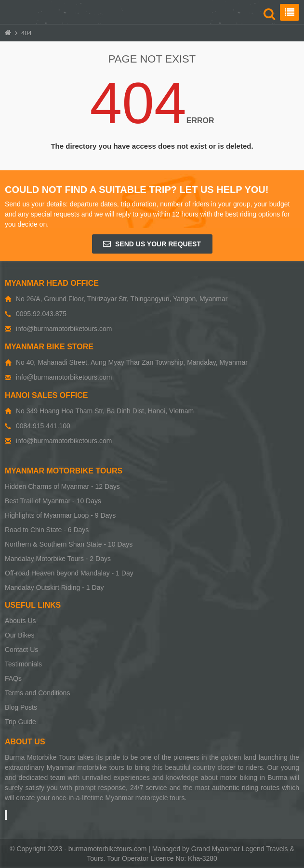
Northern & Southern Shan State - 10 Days (69, 544)
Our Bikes (20, 635)
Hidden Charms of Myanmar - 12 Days (62, 486)
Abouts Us (20, 621)
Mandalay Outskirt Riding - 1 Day (54, 587)
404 (26, 33)
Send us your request (152, 244)
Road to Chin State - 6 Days (47, 530)
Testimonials (23, 664)
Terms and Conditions (37, 693)
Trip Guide (20, 722)
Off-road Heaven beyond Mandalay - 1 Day (69, 573)
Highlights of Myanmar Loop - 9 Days (60, 515)
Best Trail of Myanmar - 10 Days (53, 501)
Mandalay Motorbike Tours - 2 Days (58, 559)
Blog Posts (21, 707)
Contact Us (21, 650)
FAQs (13, 678)
